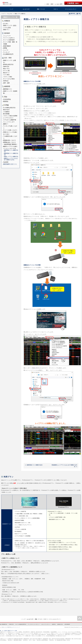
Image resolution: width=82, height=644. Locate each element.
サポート (56, 9)
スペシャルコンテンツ (71, 9)
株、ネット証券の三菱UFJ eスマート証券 (8, 631)
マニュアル (10, 14)
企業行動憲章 (67, 624)
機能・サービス (41, 9)
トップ (11, 9)
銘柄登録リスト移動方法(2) (35, 465)
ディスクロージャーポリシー (34, 624)
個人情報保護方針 (4, 624)
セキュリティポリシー (46, 624)
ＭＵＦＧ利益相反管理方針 (21, 624)
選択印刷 (73, 14)
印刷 (79, 14)
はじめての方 (26, 9)
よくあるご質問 (58, 4)
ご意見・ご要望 (49, 4)
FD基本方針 (11, 624)
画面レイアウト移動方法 (11, 157)
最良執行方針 (60, 624)
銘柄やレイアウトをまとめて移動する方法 (11, 159)
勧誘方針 (54, 624)
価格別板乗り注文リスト (10, 164)
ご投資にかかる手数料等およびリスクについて (10, 627)
